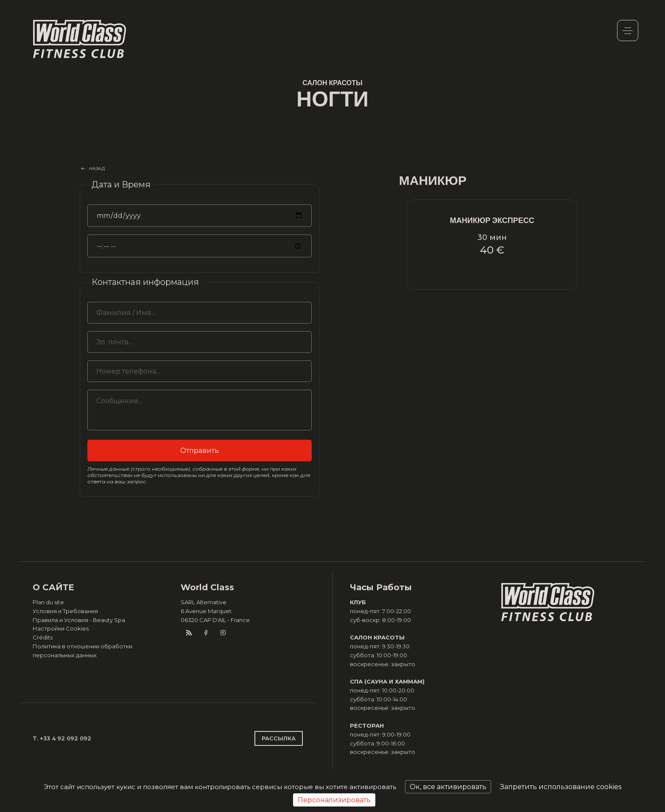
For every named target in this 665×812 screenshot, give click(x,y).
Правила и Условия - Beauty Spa (79, 620)
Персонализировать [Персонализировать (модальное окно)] (334, 800)
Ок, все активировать (448, 787)
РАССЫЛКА (279, 738)
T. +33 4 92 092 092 (62, 738)
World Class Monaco (80, 39)
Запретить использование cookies (561, 787)
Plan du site (48, 602)
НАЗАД (97, 169)
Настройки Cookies (61, 628)
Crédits (43, 637)
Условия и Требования (65, 611)
